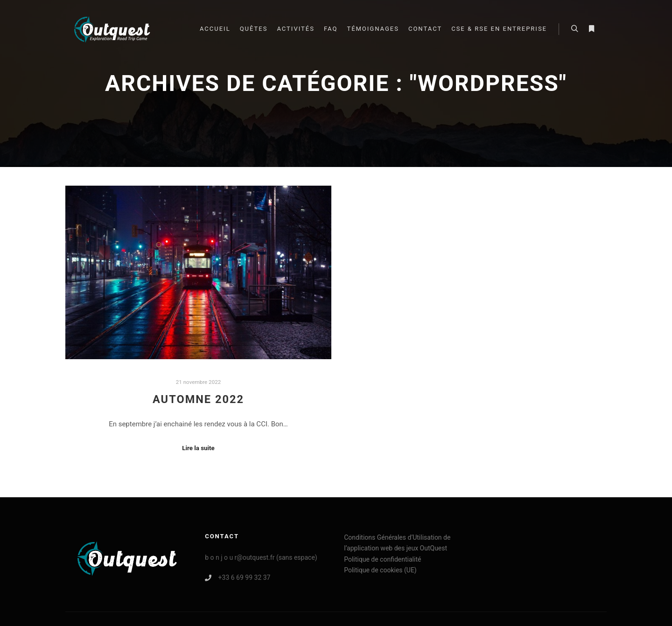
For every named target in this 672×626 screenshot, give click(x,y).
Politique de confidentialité (382, 559)
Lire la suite (198, 448)
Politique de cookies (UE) (380, 570)
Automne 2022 (198, 399)
